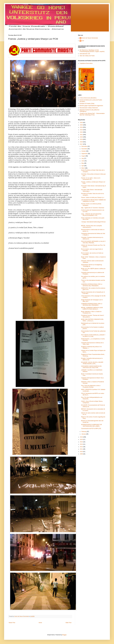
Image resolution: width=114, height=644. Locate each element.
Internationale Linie (85, 54)
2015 (82, 439)
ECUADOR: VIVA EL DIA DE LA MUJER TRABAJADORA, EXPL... (92, 363)
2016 (82, 437)
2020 (82, 137)
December (84, 146)
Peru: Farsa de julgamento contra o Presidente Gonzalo (91, 386)
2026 (82, 123)
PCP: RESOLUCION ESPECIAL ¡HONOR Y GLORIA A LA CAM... (93, 336)
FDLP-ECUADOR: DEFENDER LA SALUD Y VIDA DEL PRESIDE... (93, 242)
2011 (82, 449)
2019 (82, 139)
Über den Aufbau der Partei (87, 56)
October (84, 151)
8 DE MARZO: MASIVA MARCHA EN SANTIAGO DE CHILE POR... (91, 367)
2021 (82, 135)
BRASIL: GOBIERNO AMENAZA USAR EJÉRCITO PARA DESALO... (92, 308)
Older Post (68, 623)
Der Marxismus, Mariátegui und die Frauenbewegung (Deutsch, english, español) (92, 51)
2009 (82, 454)
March (83, 168)
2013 (82, 444)
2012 (82, 447)
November (84, 149)
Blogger (64, 635)
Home (40, 623)
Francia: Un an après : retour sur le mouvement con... (91, 179)
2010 (82, 452)
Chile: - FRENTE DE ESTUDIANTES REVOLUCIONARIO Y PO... (91, 215)
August (84, 156)
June (83, 161)
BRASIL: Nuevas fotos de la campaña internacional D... (91, 226)
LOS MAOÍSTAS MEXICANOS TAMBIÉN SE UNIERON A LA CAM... (93, 201)
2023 (82, 130)
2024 (82, 127)
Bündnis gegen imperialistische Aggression (91, 106)
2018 (82, 142)
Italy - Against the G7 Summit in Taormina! (93, 208)
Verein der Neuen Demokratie (90, 38)
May (83, 163)
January (84, 434)
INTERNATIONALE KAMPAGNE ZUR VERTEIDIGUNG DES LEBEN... (92, 425)
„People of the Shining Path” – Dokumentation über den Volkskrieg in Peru (92, 114)
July (83, 158)
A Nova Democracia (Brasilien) (88, 98)
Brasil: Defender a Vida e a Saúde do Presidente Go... (91, 312)
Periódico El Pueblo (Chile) (87, 104)
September (85, 154)
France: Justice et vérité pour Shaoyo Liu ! (93, 197)
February (84, 432)
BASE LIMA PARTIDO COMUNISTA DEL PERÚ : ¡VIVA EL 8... (92, 320)
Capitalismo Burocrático (86, 63)
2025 (82, 125)
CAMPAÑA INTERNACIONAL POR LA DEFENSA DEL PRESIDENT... (92, 285)
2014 (82, 442)
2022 (82, 132)
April (83, 166)
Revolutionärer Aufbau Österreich (89, 108)
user (83, 41)
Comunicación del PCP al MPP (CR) (91, 429)
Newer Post (12, 623)
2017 (82, 144)
